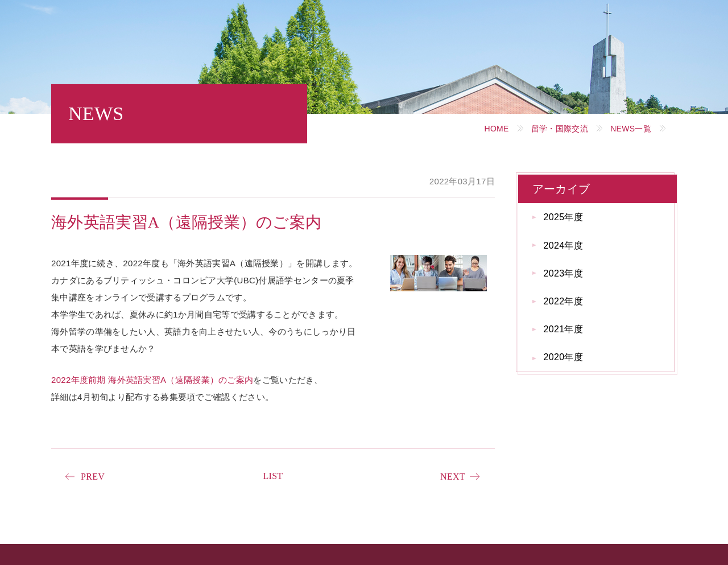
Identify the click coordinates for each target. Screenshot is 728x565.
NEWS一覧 (631, 129)
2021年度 (563, 329)
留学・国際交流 (560, 129)
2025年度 (563, 217)
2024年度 (563, 246)
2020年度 (563, 357)
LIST (273, 476)
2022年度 (563, 301)
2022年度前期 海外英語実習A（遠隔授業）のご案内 (152, 380)
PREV (93, 477)
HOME (496, 129)
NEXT (453, 477)
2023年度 (563, 273)
